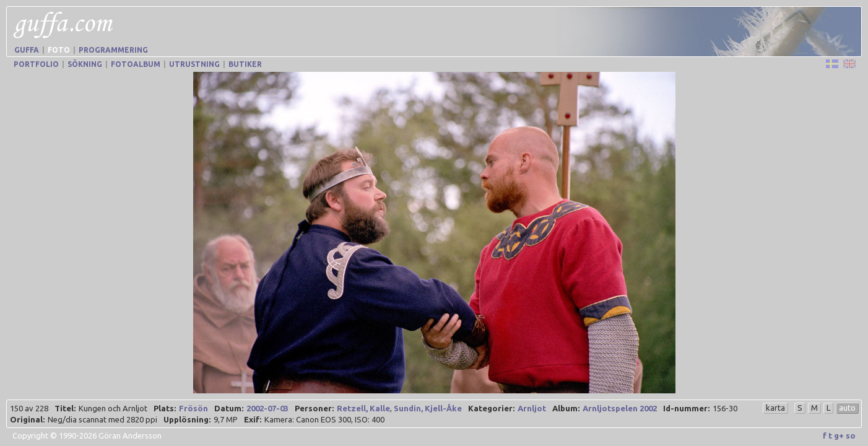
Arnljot (532, 408)
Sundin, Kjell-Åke (428, 408)
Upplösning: (187, 419)
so (851, 435)
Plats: (165, 408)
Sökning (85, 64)
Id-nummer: (686, 408)
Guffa (27, 50)
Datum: (229, 408)
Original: (27, 419)
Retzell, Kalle (363, 408)
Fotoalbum (136, 64)
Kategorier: (491, 408)
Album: (566, 408)
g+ (839, 435)
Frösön (193, 408)
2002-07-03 (267, 408)
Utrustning (194, 64)
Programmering (113, 50)
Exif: (253, 419)
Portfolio (36, 64)
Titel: (65, 408)
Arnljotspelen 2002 (620, 408)
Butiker (245, 64)
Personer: (314, 408)
